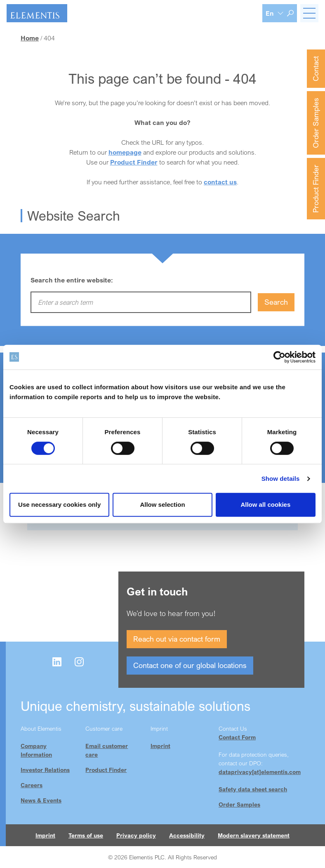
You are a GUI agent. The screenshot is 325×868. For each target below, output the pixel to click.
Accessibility (187, 835)
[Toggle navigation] (309, 13)
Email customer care (107, 750)
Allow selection (162, 505)
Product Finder (316, 189)
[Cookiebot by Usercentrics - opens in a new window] (279, 357)
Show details (281, 479)
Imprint (160, 746)
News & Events (41, 800)
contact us (220, 182)
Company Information (36, 750)
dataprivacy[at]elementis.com (260, 772)
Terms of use (86, 835)
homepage (125, 152)
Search (276, 302)
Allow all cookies (265, 505)
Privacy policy (136, 835)
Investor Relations (45, 770)
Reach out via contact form (177, 639)
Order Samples (316, 123)
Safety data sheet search (253, 789)
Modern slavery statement (254, 835)
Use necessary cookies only (59, 505)
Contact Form (237, 737)
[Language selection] (275, 13)
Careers (32, 785)
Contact (316, 69)
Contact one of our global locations (190, 665)
